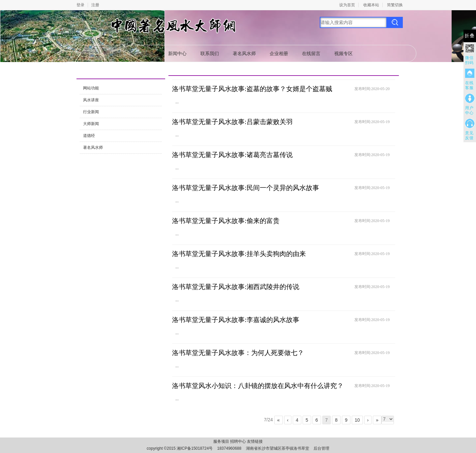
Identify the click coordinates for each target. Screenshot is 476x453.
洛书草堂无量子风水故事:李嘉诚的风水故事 (236, 320)
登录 (80, 5)
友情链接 (255, 441)
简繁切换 (395, 5)
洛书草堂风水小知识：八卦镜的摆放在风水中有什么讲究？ (258, 386)
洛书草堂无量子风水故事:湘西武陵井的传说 (236, 287)
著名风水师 (244, 53)
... (177, 102)
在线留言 (311, 53)
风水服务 (145, 53)
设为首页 (347, 5)
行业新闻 (91, 112)
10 (357, 420)
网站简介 (113, 53)
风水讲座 (91, 100)
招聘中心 (238, 441)
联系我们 (210, 53)
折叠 (470, 36)
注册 (95, 5)
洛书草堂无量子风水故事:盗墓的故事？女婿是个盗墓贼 (252, 89)
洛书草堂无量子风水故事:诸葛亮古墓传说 (232, 155)
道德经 (89, 136)
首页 (85, 53)
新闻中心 (177, 53)
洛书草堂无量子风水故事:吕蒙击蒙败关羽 (232, 122)
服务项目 (221, 441)
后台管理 (321, 448)
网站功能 (91, 88)
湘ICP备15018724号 (195, 448)
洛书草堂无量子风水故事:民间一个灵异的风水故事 (246, 188)
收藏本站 (371, 5)
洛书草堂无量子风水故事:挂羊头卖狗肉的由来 (239, 254)
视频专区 (343, 53)
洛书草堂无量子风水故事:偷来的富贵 (226, 221)
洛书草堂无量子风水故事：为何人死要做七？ (238, 353)
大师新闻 (91, 124)
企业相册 (279, 53)
